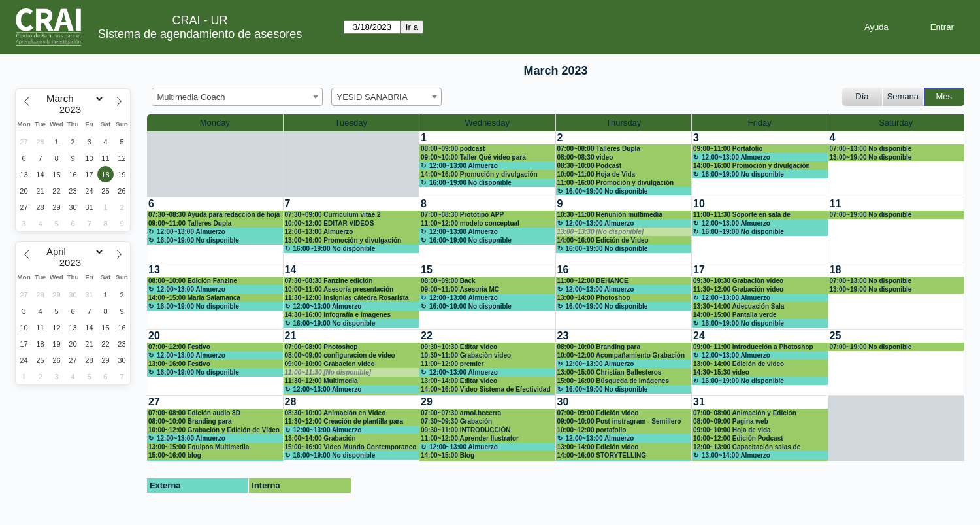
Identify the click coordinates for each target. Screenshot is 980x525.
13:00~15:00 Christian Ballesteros (610, 372)
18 (836, 270)
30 (563, 402)
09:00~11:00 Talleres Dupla (190, 223)
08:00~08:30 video (585, 157)
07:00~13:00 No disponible (871, 149)
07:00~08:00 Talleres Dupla (599, 149)
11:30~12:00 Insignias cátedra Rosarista (347, 298)
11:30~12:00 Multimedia (321, 381)
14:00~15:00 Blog (448, 455)
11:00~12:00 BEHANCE (593, 281)
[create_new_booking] (896, 164)
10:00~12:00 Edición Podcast (738, 438)
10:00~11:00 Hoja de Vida (596, 174)
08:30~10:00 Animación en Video (335, 413)
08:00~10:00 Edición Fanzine (193, 281)
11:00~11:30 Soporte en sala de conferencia (742, 215)
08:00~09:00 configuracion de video (340, 355)
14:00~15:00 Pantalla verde (735, 315)
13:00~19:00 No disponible (871, 157)
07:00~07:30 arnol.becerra (461, 413)
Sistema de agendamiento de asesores (200, 34)
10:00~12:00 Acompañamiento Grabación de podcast (621, 356)
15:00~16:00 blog (175, 455)
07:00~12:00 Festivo (179, 347)
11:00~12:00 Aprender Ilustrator (470, 438)
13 (154, 270)
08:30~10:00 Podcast (590, 166)
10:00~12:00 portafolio (592, 430)
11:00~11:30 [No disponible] (328, 372)
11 (836, 204)
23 (563, 336)
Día (862, 96)
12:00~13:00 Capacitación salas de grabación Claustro (747, 447)
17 (699, 270)
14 (291, 270)
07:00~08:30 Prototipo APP (462, 215)
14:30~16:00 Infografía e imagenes (338, 315)
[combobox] (237, 97)
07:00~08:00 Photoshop (321, 347)
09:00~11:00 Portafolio (728, 149)
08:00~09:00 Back (448, 281)
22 (427, 336)
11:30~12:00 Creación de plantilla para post (344, 422)
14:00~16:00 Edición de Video (603, 240)
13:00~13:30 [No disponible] (601, 232)
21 (291, 336)
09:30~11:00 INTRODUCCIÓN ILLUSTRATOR (466, 430)
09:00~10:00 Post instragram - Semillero (619, 421)
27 (154, 402)
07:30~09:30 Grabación (456, 421)
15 (427, 270)
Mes (944, 96)
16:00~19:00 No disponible (470, 183)
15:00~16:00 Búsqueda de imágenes (613, 381)
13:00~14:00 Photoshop (594, 298)
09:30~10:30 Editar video (459, 347)
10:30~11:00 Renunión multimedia (610, 215)
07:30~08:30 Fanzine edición (329, 281)
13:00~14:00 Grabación (320, 438)
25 (836, 336)
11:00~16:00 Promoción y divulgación (616, 183)
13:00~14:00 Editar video (459, 381)
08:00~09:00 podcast (453, 149)
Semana (903, 96)
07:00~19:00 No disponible (871, 215)
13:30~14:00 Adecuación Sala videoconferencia (739, 307)
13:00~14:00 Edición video (598, 447)
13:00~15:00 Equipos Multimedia (199, 447)
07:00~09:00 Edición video (598, 413)
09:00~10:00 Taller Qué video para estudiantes (473, 158)
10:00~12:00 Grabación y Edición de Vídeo (214, 430)
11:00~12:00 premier (452, 364)
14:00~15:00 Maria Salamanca (194, 298)
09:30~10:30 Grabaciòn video (738, 281)
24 (699, 336)
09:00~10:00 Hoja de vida (732, 430)
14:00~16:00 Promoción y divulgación (479, 174)
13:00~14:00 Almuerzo (736, 455)
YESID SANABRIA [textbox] (372, 97)
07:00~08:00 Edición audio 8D (194, 413)
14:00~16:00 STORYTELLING (602, 455)
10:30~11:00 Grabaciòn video (466, 355)
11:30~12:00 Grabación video (738, 289)
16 (563, 270)
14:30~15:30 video (721, 372)
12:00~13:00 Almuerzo (464, 166)
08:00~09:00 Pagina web (731, 421)
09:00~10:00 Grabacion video (330, 364)
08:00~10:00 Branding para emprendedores (599, 347)
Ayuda (876, 27)
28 (291, 402)
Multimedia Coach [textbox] (191, 97)
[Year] (73, 110)
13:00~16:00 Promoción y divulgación (343, 240)
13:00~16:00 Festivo (179, 364)
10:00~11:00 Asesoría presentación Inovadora (339, 290)
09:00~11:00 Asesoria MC (460, 289)
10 (699, 204)
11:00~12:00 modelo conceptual (470, 223)
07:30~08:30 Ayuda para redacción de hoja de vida (214, 215)
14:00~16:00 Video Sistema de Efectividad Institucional (486, 390)
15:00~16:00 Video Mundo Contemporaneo (351, 447)
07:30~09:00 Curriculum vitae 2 (333, 215)
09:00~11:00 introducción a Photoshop (753, 347)
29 (427, 402)
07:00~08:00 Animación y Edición (745, 413)
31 (699, 402)
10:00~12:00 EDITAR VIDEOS (330, 223)
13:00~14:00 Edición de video (739, 364)
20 (154, 336)
